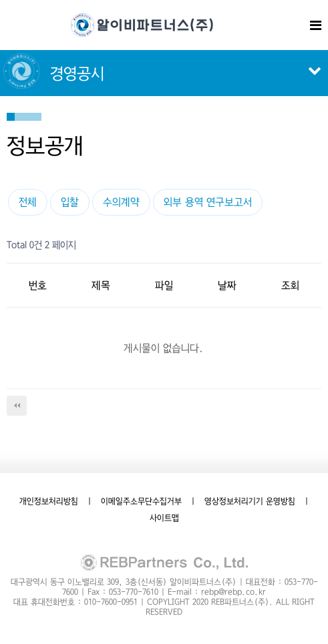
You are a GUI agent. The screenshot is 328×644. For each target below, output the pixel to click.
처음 (17, 406)
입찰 (70, 202)
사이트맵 (164, 518)
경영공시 (77, 74)
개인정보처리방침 (49, 501)
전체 (28, 202)
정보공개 (45, 145)
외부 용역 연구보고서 (208, 202)
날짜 (227, 285)
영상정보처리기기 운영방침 (250, 501)
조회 (290, 285)
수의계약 (121, 202)
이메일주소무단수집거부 (141, 501)
